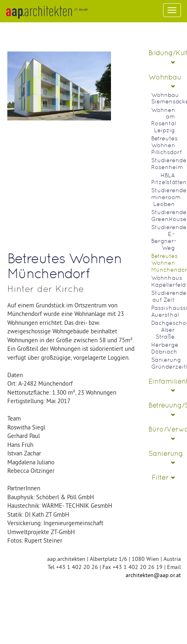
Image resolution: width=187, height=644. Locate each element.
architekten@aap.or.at (153, 575)
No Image (59, 144)
